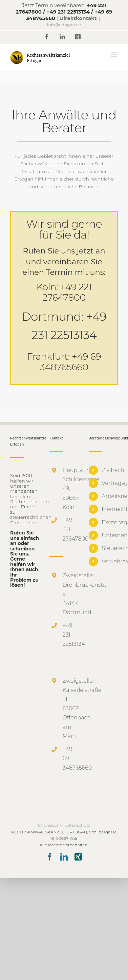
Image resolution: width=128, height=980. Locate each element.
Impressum (49, 825)
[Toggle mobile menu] (114, 54)
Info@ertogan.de (64, 25)
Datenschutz (77, 825)
